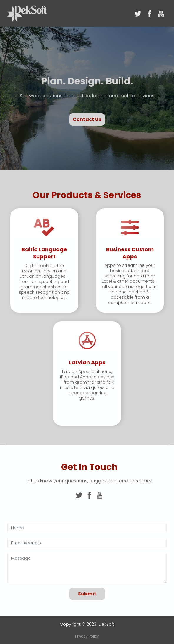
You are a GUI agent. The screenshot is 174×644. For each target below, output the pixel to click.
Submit (87, 594)
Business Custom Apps (130, 253)
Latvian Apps (87, 362)
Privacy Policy (87, 636)
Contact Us (87, 119)
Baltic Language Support (44, 253)
